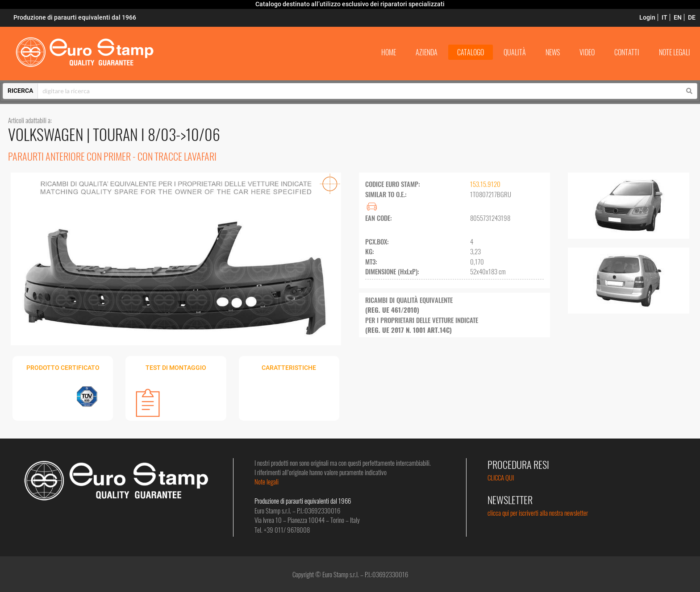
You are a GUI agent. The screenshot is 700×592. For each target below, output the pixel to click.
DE (692, 17)
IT (665, 17)
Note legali (267, 481)
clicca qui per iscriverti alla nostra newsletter (538, 513)
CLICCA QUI (501, 477)
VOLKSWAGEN (47, 134)
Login (647, 17)
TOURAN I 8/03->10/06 (156, 134)
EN (678, 17)
